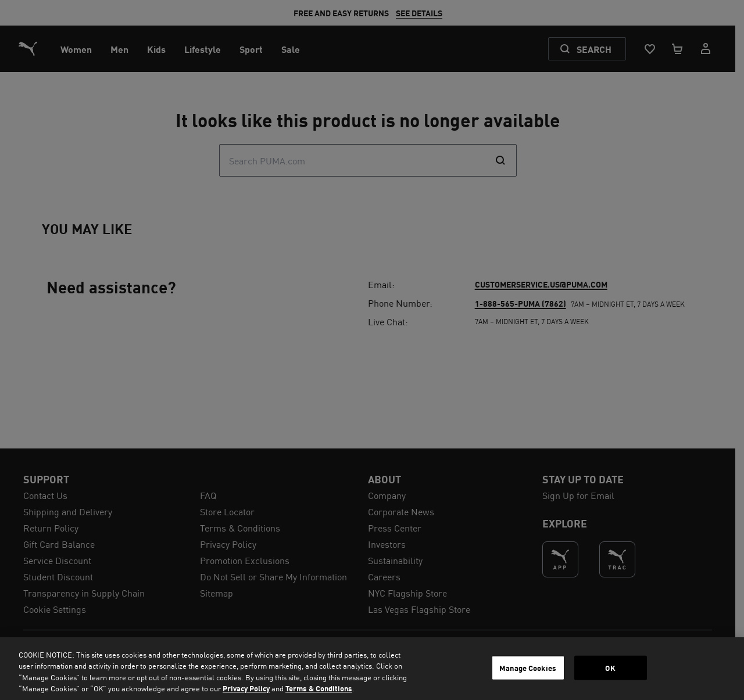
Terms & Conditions (319, 688)
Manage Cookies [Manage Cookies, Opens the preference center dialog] (528, 668)
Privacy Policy (246, 688)
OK (610, 668)
